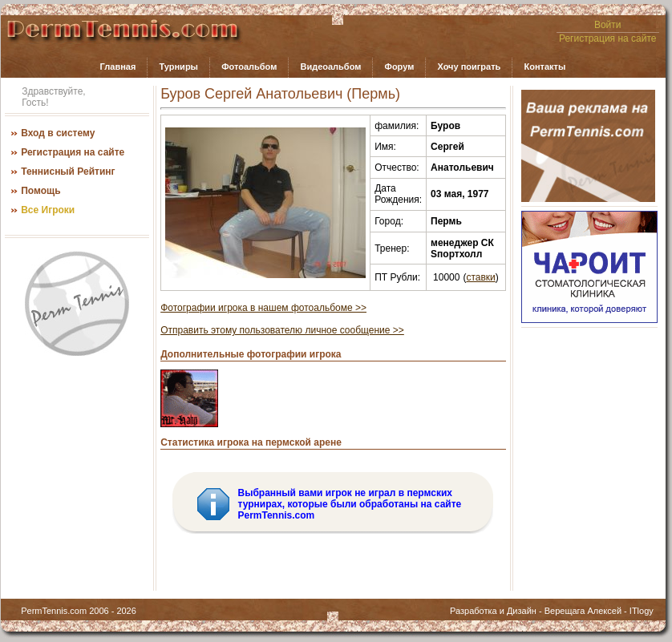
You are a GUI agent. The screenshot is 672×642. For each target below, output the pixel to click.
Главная (118, 67)
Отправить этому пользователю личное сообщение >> (282, 330)
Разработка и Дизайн (493, 611)
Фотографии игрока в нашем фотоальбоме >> (263, 308)
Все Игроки (48, 210)
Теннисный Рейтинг (68, 172)
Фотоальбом (249, 67)
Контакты (544, 67)
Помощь (40, 191)
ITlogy (642, 611)
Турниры (178, 67)
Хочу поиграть (469, 67)
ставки (480, 277)
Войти (608, 25)
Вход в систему (58, 133)
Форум (400, 67)
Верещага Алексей (583, 611)
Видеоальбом (330, 67)
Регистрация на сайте (608, 38)
